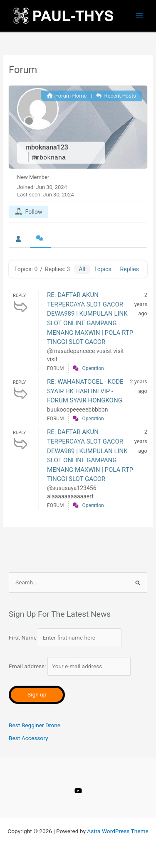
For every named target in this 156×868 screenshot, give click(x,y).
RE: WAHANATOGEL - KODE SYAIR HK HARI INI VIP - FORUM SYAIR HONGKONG (85, 391)
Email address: (70, 666)
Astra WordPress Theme (118, 831)
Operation (93, 368)
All (82, 269)
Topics (103, 269)
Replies (130, 269)
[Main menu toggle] (140, 16)
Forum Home (67, 96)
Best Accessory (28, 738)
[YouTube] (78, 791)
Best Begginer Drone (35, 725)
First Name (23, 638)
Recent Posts (116, 96)
